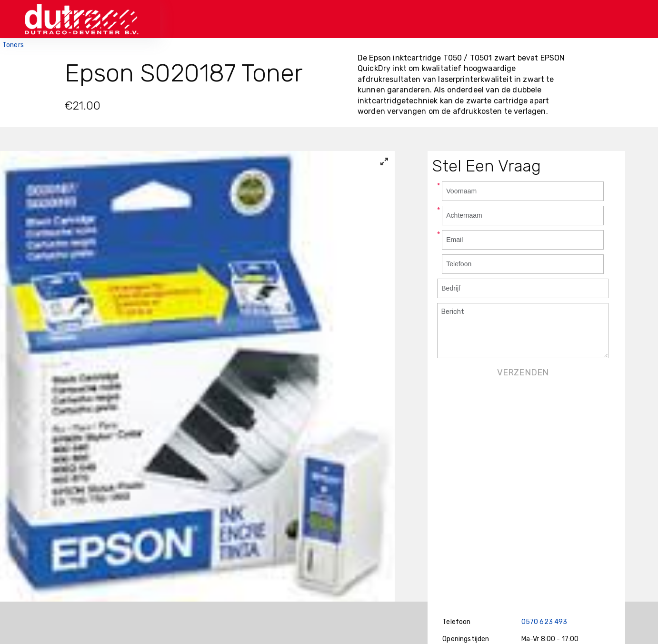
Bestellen (427, 19)
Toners (13, 45)
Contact (476, 19)
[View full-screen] (384, 161)
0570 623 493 (544, 622)
